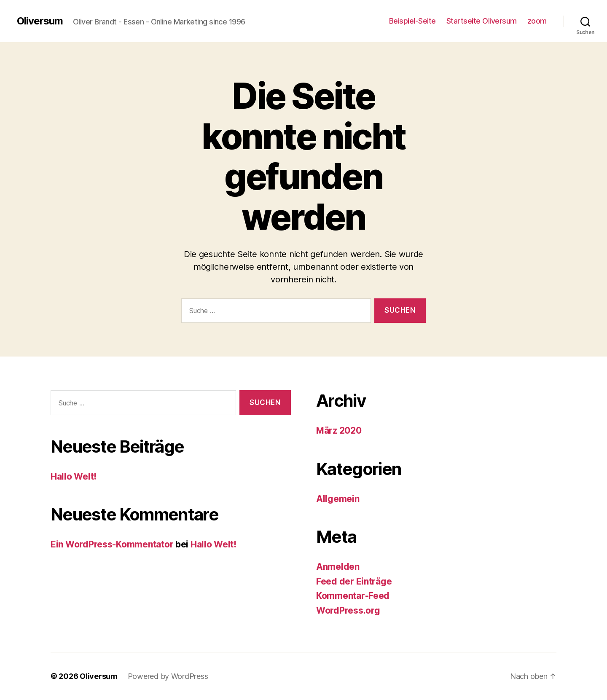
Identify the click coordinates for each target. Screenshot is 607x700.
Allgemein (338, 499)
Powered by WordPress (168, 676)
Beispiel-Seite (412, 21)
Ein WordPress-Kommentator (112, 544)
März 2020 (339, 430)
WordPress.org (348, 610)
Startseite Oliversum (482, 21)
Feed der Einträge (354, 581)
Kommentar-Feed (353, 596)
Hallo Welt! (74, 476)
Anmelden (338, 567)
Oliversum (40, 21)
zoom (537, 21)
